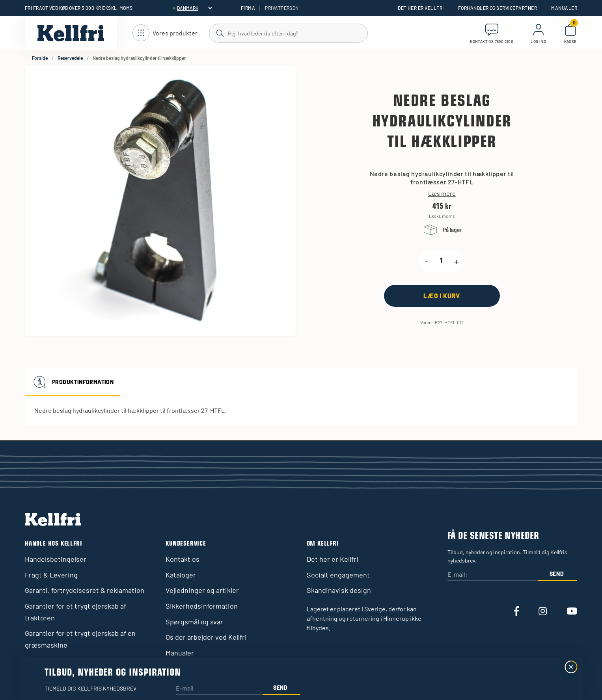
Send (557, 574)
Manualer (564, 8)
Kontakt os (183, 559)
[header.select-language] (194, 8)
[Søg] (288, 33)
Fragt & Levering (51, 575)
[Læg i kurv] (442, 296)
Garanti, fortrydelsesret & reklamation (85, 590)
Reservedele (70, 58)
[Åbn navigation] (165, 33)
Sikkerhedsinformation (202, 606)
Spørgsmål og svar (194, 622)
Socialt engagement (338, 575)
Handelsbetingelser (56, 559)
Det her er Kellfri (421, 8)
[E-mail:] (493, 575)
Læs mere (442, 193)
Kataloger (181, 575)
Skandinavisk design (339, 590)
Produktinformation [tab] (72, 382)
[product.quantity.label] (441, 261)
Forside (40, 58)
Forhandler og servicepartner (498, 8)
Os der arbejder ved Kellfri (206, 637)
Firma (248, 8)
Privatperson (282, 8)
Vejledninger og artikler (202, 590)
